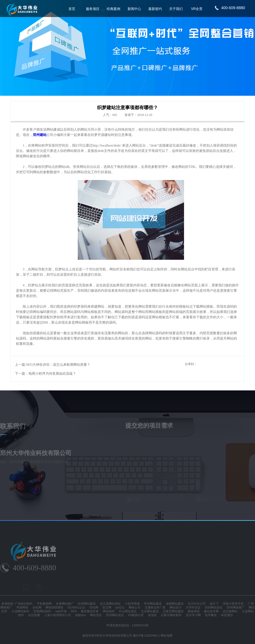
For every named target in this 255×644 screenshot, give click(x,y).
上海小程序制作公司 (58, 615)
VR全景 (197, 9)
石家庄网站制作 (171, 615)
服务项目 (93, 9)
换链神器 (194, 611)
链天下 (214, 604)
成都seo (80, 615)
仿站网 (37, 607)
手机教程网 (44, 604)
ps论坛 (120, 607)
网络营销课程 (54, 607)
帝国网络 (22, 607)
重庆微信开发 (90, 611)
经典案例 (113, 9)
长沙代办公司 (197, 604)
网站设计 (176, 607)
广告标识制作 (24, 604)
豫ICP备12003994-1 (146, 635)
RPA (74, 611)
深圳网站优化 (214, 607)
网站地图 (167, 635)
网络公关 (135, 607)
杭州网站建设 (87, 604)
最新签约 (155, 9)
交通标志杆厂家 (155, 607)
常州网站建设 (153, 604)
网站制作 (109, 611)
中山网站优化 (128, 611)
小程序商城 (132, 604)
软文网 (107, 607)
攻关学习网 (193, 615)
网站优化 (96, 615)
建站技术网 (211, 611)
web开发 (61, 611)
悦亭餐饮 (211, 615)
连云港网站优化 (110, 604)
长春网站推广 (65, 604)
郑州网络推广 (236, 607)
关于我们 (176, 9)
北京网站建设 (150, 611)
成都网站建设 (175, 604)
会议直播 (34, 615)
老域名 (152, 615)
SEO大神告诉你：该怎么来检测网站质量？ (58, 365)
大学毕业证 (193, 607)
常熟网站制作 (42, 611)
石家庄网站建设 (173, 611)
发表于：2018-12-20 (138, 115)
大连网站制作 (20, 611)
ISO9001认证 (76, 607)
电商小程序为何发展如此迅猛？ (52, 373)
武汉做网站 (230, 611)
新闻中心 (134, 9)
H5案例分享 (136, 615)
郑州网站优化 (115, 615)
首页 (72, 9)
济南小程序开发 (233, 604)
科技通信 (227, 615)
